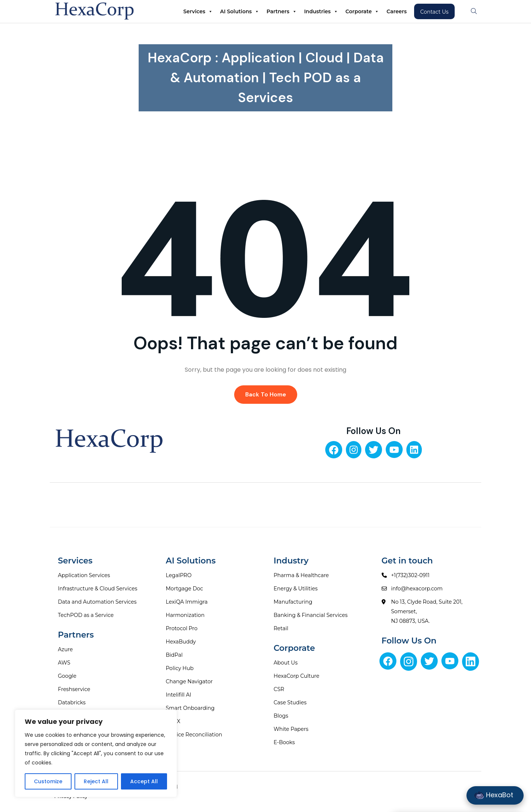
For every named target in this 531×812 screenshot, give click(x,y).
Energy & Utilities (296, 589)
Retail (281, 628)
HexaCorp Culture (296, 676)
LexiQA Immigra (187, 602)
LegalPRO (179, 575)
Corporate (362, 11)
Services (198, 11)
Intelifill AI (179, 695)
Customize (48, 781)
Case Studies (290, 702)
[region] (96, 753)
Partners (282, 11)
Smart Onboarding (190, 708)
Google (67, 676)
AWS (64, 663)
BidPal (174, 655)
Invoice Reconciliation (194, 735)
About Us (286, 663)
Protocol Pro (182, 628)
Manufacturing (293, 602)
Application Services (84, 575)
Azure (65, 649)
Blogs (281, 716)
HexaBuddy (181, 642)
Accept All (144, 781)
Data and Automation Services (97, 602)
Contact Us (435, 12)
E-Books (284, 742)
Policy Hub (180, 668)
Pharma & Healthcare (301, 575)
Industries (321, 11)
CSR (279, 689)
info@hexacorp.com (417, 589)
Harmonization (185, 615)
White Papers (291, 729)
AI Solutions (240, 11)
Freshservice (74, 689)
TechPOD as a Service (86, 615)
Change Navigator (189, 681)
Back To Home (266, 394)
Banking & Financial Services (311, 615)
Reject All (96, 781)
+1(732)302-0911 (410, 575)
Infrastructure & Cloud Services (98, 589)
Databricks (72, 702)
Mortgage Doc (185, 589)
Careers (397, 11)
